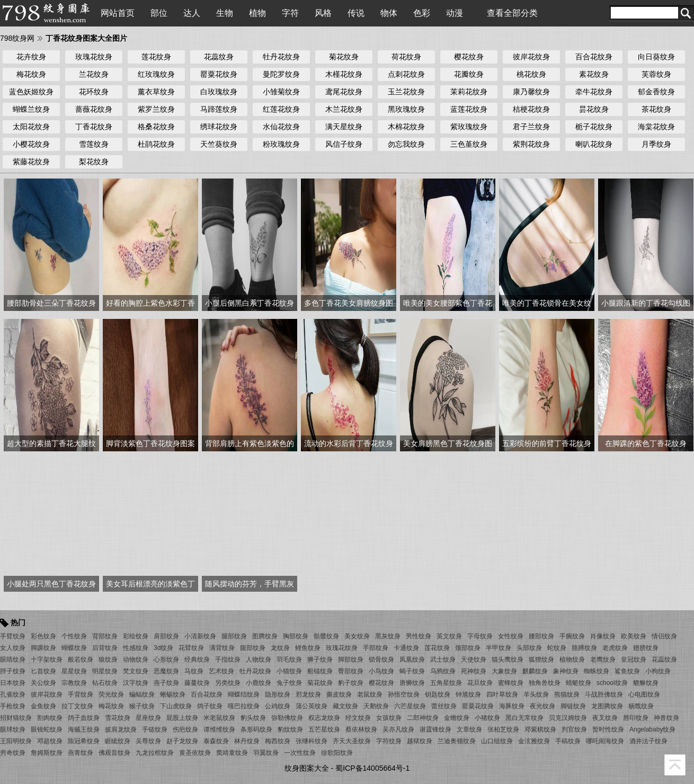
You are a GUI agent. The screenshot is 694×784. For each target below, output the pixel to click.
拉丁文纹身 (77, 706)
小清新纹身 (200, 636)
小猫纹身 (289, 671)
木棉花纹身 (406, 127)
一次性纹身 (300, 753)
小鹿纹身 (259, 683)
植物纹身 (572, 660)
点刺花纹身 (406, 74)
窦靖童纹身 (232, 753)
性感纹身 (136, 648)
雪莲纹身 (94, 144)
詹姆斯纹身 (47, 753)
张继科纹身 (312, 741)
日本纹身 (13, 683)
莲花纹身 (156, 57)
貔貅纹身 (646, 683)
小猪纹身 (487, 718)
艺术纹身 (221, 671)
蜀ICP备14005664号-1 (372, 768)
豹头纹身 (253, 718)
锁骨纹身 (381, 660)
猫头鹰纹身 (508, 660)
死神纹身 (474, 671)
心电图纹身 (644, 694)
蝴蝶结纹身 (244, 694)
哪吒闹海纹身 (605, 741)
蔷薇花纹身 (94, 109)
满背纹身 (222, 648)
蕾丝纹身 (444, 706)
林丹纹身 (247, 741)
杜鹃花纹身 (156, 144)
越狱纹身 (420, 741)
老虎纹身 (615, 648)
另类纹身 (228, 683)
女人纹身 (13, 648)
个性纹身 (74, 636)
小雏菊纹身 (281, 92)
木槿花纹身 (344, 74)
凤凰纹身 (412, 660)
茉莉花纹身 (469, 92)
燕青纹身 (81, 753)
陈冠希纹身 (84, 741)
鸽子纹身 (210, 706)
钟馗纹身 (468, 694)
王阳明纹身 (16, 741)
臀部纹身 (351, 671)
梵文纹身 (136, 671)
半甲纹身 (499, 648)
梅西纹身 (278, 741)
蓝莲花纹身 (469, 109)
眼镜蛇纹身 (47, 729)
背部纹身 (105, 636)
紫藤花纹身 (31, 162)
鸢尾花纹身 (344, 92)
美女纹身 (357, 636)
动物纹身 (136, 660)
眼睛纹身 (13, 660)
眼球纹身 (13, 729)
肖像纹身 (603, 636)
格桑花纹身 (156, 127)
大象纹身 (504, 671)
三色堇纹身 (469, 144)
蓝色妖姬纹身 (31, 92)
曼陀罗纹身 (281, 74)
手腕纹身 (572, 636)
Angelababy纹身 (652, 729)
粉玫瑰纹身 (281, 144)
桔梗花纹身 (531, 109)
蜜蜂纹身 (511, 683)
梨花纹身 (94, 162)
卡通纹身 (406, 648)
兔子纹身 (289, 683)
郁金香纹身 (656, 92)
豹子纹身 (351, 683)
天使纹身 (474, 660)
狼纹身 (108, 660)
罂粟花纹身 (219, 74)
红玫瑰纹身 (156, 74)
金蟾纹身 (457, 718)
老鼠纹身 (370, 694)
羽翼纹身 (266, 753)
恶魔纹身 (166, 671)
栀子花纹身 (594, 127)
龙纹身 (280, 648)
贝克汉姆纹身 (568, 718)
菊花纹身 (344, 57)
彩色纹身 (43, 636)
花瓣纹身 (469, 74)
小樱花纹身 (31, 144)
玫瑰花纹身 (94, 57)
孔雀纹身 (13, 694)
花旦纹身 (480, 683)
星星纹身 (74, 671)
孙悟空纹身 (404, 694)
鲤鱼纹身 (308, 648)
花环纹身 (94, 92)
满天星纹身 (344, 127)
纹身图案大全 (307, 768)
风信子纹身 (344, 144)
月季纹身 (656, 144)
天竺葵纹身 (219, 144)
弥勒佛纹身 (287, 718)
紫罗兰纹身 (156, 109)
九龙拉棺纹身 (155, 753)
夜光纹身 (542, 706)
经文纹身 (358, 718)
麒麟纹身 (535, 671)
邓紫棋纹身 (540, 729)
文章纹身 (469, 729)
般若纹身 (81, 660)
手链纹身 (155, 729)
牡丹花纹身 (281, 57)
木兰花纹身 (344, 109)
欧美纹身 (634, 636)
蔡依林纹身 (361, 729)
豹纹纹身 (290, 729)
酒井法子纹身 (648, 741)
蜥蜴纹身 (173, 694)
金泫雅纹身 (534, 741)
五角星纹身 (446, 683)
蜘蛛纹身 (597, 671)
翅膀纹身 (646, 648)
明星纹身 (105, 671)
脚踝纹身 (43, 648)
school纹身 (612, 683)
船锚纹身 (320, 671)
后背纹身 (105, 648)
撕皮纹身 (339, 694)
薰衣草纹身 (156, 92)
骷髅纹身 (326, 636)
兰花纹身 (94, 74)
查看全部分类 (512, 13)
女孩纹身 (389, 718)
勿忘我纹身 (406, 144)
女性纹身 (511, 636)
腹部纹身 (253, 648)
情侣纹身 (664, 636)
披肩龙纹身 (121, 729)
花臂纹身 (191, 648)
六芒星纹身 (410, 706)
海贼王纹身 (84, 729)
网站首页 (118, 13)
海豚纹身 (512, 706)
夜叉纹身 (605, 718)
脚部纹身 (351, 660)
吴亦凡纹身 (398, 729)
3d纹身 (163, 648)
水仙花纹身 (281, 127)
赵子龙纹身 (182, 741)
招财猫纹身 (16, 718)
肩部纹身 (166, 636)
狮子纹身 (320, 660)
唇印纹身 (636, 718)
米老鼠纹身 (219, 718)
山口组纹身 (497, 741)
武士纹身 (443, 660)
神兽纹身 (666, 718)
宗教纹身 (74, 683)
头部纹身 (529, 648)
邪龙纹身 (308, 694)
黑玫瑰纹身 (406, 109)
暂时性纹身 (608, 729)
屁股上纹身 (182, 718)
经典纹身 (197, 660)
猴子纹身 (142, 706)
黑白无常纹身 (524, 718)
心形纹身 (166, 660)
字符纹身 (389, 741)
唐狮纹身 (412, 683)
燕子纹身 (166, 683)
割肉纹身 (50, 718)
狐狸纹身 (541, 660)
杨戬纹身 (641, 706)
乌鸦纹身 (443, 671)
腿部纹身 (234, 636)
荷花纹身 (406, 57)
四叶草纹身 (502, 694)
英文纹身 (449, 636)
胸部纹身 (296, 636)
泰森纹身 (216, 741)
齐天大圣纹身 (352, 741)
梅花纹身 (31, 74)
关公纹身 (43, 683)
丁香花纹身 (94, 127)
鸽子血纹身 (84, 718)
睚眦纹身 (118, 741)
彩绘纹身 (136, 636)
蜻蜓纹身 (579, 683)
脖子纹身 (13, 671)
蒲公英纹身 (312, 706)
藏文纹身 (345, 706)
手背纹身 (81, 694)
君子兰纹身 (531, 127)
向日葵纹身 (656, 57)
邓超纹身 (50, 741)
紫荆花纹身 (531, 144)
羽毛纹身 (289, 660)
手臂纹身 (13, 636)
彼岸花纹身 (531, 57)
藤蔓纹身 (197, 683)
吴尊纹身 (148, 741)
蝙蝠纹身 (142, 694)
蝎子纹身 (412, 671)
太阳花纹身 (31, 127)
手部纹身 (376, 648)
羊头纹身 (536, 694)
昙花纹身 (594, 109)
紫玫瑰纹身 (469, 127)
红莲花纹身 (281, 109)
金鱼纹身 (43, 706)
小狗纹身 (658, 671)
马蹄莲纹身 (219, 109)
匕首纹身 (43, 671)
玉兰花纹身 (406, 92)
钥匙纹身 (438, 694)
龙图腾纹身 (607, 706)
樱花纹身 (469, 57)
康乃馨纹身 (531, 92)
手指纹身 (228, 660)
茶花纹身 (656, 109)
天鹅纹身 (376, 706)
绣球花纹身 (219, 127)
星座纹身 (148, 718)
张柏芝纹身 (503, 729)
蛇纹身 (557, 648)
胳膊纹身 (584, 648)
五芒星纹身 (324, 729)
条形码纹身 (256, 729)
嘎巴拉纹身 (244, 706)
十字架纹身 (47, 660)
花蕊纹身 (219, 57)
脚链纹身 (573, 706)
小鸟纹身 (381, 671)
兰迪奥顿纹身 (457, 741)
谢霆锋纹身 (435, 729)
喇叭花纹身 (594, 144)
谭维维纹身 (219, 729)
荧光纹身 (111, 694)
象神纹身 (566, 671)
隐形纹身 (278, 694)
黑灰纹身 (388, 636)
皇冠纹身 (634, 660)
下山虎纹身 (176, 706)
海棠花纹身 (656, 127)
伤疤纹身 (185, 729)
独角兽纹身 (545, 683)
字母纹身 (480, 636)
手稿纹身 (568, 741)
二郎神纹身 (423, 718)
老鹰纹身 (603, 660)
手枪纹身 (13, 706)
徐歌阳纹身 (337, 753)
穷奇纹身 (13, 753)
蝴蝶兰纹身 (31, 109)
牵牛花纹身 (594, 92)
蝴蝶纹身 (74, 648)
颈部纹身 (468, 648)
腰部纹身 (541, 636)
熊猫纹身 (567, 694)
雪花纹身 (118, 718)
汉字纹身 (136, 683)
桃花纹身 (531, 74)
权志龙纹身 (324, 718)
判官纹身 (574, 729)
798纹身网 (17, 38)
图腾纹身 (265, 636)
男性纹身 (419, 636)
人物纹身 (259, 660)
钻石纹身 (105, 683)
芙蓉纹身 (656, 74)
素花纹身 (594, 74)
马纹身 (194, 671)
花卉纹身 (31, 57)
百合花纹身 (594, 57)
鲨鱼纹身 (627, 671)
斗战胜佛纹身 (604, 694)
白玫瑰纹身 (219, 92)
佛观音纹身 (114, 753)
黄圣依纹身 (195, 753)
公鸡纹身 (278, 706)
